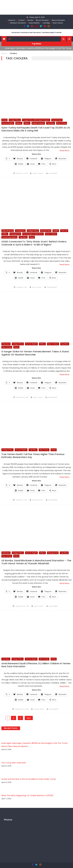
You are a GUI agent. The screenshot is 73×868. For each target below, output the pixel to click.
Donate (30, 20)
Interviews (6, 344)
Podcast (64, 231)
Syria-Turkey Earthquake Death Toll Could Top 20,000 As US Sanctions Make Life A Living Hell (36, 129)
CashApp (46, 23)
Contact (21, 20)
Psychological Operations (33, 234)
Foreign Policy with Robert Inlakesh (36, 120)
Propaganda (15, 234)
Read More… (65, 150)
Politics (27, 123)
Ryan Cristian (51, 234)
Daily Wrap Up (8, 231)
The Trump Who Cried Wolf (14, 763)
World (4, 120)
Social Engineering (9, 237)
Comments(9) (52, 287)
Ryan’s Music (58, 23)
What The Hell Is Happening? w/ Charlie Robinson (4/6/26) (27, 795)
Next (29, 718)
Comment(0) (52, 397)
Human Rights (8, 123)
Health (56, 231)
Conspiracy (20, 231)
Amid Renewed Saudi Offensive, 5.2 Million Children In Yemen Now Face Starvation (36, 665)
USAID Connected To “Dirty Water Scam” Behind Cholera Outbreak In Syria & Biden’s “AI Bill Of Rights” (34, 243)
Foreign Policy (15, 120)
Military (19, 123)
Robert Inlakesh (38, 123)
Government (57, 120)
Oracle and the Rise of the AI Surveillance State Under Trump (29, 779)
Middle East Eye (38, 500)
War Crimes (62, 123)
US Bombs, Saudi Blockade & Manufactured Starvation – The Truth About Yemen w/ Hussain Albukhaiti (36, 562)
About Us (12, 20)
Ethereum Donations (18, 23)
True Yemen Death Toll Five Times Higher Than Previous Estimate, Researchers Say (33, 456)
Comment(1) (53, 173)
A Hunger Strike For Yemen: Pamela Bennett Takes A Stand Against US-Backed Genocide (35, 353)
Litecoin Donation (58, 20)
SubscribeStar (34, 23)
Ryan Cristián (37, 287)
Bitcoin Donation (42, 20)
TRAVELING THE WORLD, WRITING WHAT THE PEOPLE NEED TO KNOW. (37, 32)
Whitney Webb (39, 709)
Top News (51, 123)
